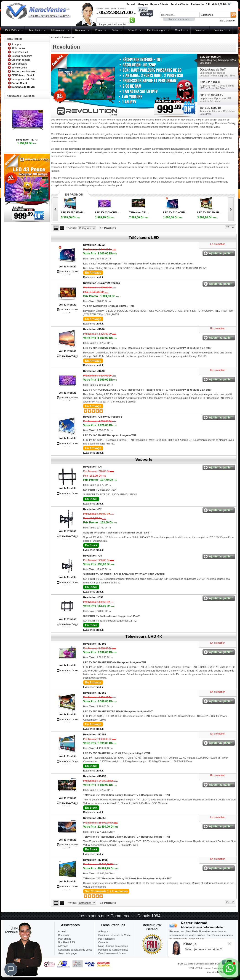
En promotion (218, 244)
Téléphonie (35, 30)
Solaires (199, 30)
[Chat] (11, 969)
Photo (99, 30)
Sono (115, 30)
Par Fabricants (107, 939)
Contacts (103, 942)
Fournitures (220, 30)
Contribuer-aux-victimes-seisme (112, 955)
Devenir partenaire (22, 56)
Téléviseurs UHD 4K (144, 636)
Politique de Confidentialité (113, 950)
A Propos (103, 931)
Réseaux (80, 30)
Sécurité (132, 30)
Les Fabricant (19, 64)
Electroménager (156, 30)
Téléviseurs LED (144, 238)
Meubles (180, 30)
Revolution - (94, 245)
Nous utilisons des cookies (113, 946)
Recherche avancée (179, 19)
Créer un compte (21, 60)
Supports (144, 459)
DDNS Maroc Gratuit (23, 75)
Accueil (55, 37)
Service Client (19, 68)
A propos (16, 44)
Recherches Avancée (23, 71)
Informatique (58, 30)
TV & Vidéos (12, 30)
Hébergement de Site (23, 79)
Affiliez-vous (18, 48)
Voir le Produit (67, 267)
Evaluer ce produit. (94, 277)
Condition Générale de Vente (114, 935)
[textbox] (180, 15)
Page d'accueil (20, 52)
